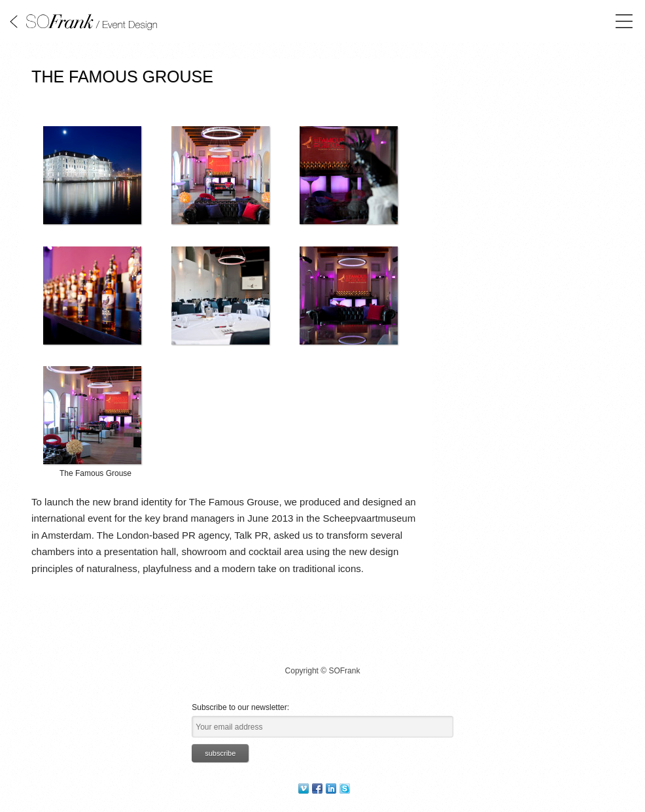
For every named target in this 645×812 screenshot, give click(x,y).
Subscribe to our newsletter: (240, 707)
